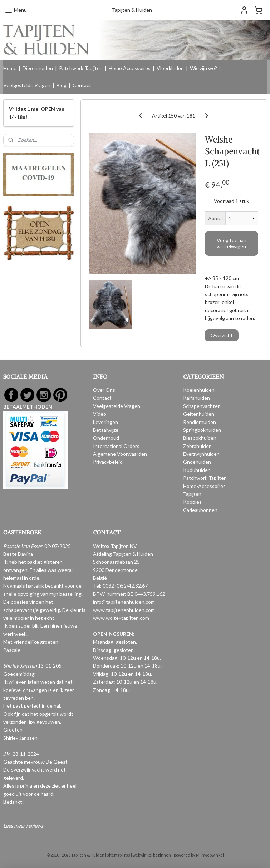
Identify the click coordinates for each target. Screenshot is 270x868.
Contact (82, 85)
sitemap (114, 855)
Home (10, 68)
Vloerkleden (170, 68)
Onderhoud (106, 438)
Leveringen (105, 422)
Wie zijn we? (203, 68)
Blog (62, 85)
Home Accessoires (130, 68)
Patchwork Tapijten (81, 68)
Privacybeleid (108, 462)
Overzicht (222, 336)
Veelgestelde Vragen (27, 85)
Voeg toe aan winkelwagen (232, 243)
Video (100, 414)
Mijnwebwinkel (210, 855)
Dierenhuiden (38, 68)
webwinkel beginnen (152, 855)
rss (127, 855)
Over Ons (104, 390)
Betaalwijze (106, 430)
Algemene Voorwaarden (120, 454)
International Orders (116, 446)
